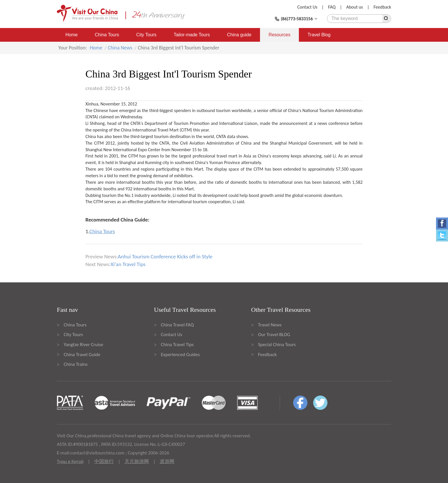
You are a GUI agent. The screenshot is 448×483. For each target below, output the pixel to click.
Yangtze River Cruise (83, 345)
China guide (239, 35)
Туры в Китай (70, 461)
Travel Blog (319, 35)
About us (355, 7)
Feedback (382, 7)
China (293, 110)
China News (120, 48)
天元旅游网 (137, 461)
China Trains (76, 364)
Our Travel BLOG (274, 335)
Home (72, 35)
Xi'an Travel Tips (128, 264)
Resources (279, 35)
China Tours (107, 35)
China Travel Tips (177, 345)
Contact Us (307, 7)
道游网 (167, 461)
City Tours (146, 35)
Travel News (270, 325)
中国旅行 (104, 461)
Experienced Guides (180, 355)
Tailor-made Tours (192, 35)
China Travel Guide (82, 355)
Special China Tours (277, 345)
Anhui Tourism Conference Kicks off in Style (165, 257)
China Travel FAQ (177, 325)
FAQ (332, 7)
